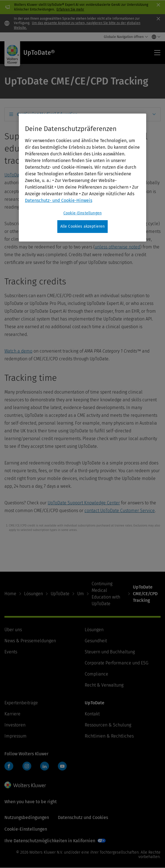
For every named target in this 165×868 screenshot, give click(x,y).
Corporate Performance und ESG (117, 663)
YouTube (62, 766)
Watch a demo (18, 351)
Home (10, 594)
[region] (82, 178)
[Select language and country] (155, 37)
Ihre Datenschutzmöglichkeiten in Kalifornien (50, 841)
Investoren (15, 725)
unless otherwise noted (117, 247)
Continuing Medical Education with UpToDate (106, 594)
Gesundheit (96, 641)
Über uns (13, 630)
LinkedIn (45, 766)
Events (11, 652)
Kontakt (92, 714)
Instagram (27, 766)
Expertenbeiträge (21, 703)
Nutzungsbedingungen (27, 817)
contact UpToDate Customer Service (120, 511)
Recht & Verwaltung (104, 685)
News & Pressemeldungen (30, 641)
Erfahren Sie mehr (70, 9)
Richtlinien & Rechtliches (109, 736)
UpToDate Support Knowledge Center (84, 503)
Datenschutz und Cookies (83, 817)
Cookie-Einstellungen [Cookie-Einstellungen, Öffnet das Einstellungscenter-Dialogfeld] (82, 213)
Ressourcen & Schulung (108, 725)
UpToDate (60, 594)
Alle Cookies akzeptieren (83, 226)
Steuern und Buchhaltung (110, 652)
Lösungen (33, 594)
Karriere (12, 714)
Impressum (16, 736)
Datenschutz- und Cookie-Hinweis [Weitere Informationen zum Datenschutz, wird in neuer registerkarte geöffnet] (59, 200)
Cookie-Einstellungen (26, 829)
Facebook (9, 766)
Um (81, 594)
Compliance (96, 674)
